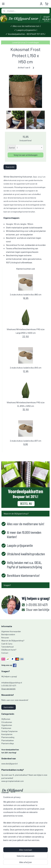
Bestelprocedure (8, 634)
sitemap (27, 859)
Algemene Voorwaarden (11, 631)
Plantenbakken (8, 740)
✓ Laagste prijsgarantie (25, 30)
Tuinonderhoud (7, 647)
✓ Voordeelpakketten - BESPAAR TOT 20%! (26, 34)
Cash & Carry (7, 644)
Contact (5, 653)
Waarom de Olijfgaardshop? (13, 641)
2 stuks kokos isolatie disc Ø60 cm (26, 294)
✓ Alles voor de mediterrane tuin (25, 26)
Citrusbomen (7, 722)
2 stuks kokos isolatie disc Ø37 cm (26, 441)
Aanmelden (9, 707)
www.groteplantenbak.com (13, 781)
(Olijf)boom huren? (9, 650)
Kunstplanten (7, 734)
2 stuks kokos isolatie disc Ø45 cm (26, 368)
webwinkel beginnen (39, 859)
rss (31, 859)
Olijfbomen (6, 719)
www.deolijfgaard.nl (9, 764)
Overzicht (10, 167)
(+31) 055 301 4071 (9, 686)
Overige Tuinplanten (9, 731)
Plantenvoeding (8, 737)
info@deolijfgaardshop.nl (12, 683)
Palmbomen (6, 728)
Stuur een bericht (8, 689)
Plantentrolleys (8, 743)
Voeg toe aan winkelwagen (26, 155)
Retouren (5, 638)
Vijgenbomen (7, 725)
